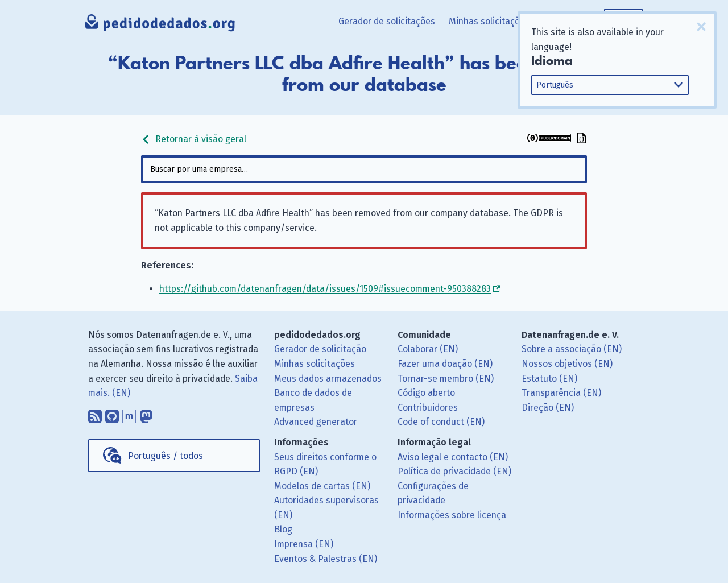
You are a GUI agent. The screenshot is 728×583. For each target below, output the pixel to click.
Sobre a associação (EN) (572, 349)
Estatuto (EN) (549, 379)
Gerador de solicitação (320, 349)
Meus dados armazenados (328, 379)
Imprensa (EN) (304, 544)
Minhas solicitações (489, 21)
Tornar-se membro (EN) (446, 379)
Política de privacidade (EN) (454, 471)
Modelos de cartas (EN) (322, 486)
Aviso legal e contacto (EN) (453, 457)
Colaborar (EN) (428, 349)
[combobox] (364, 169)
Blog (283, 529)
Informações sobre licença (452, 515)
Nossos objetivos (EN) (567, 364)
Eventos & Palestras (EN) (326, 559)
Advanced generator (316, 422)
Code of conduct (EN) (441, 422)
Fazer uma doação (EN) (445, 364)
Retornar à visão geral (194, 139)
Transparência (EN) (561, 393)
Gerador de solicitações (387, 21)
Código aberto (426, 393)
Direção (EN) (548, 408)
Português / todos (166, 456)
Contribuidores (428, 408)
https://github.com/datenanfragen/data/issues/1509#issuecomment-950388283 (325, 289)
